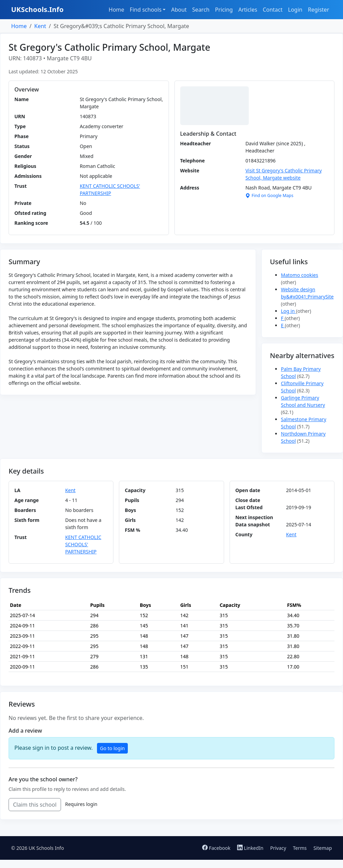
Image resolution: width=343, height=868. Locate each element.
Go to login (112, 748)
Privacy (278, 848)
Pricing (224, 10)
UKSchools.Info (38, 9)
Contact (273, 10)
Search (201, 10)
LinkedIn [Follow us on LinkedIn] (251, 848)
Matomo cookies (300, 275)
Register (318, 10)
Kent (40, 26)
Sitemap (323, 848)
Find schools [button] (146, 10)
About (179, 10)
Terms (300, 848)
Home (117, 10)
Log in (289, 311)
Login (295, 10)
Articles (248, 10)
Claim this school (35, 805)
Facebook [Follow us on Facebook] (217, 848)
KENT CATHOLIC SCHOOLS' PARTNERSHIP (83, 544)
